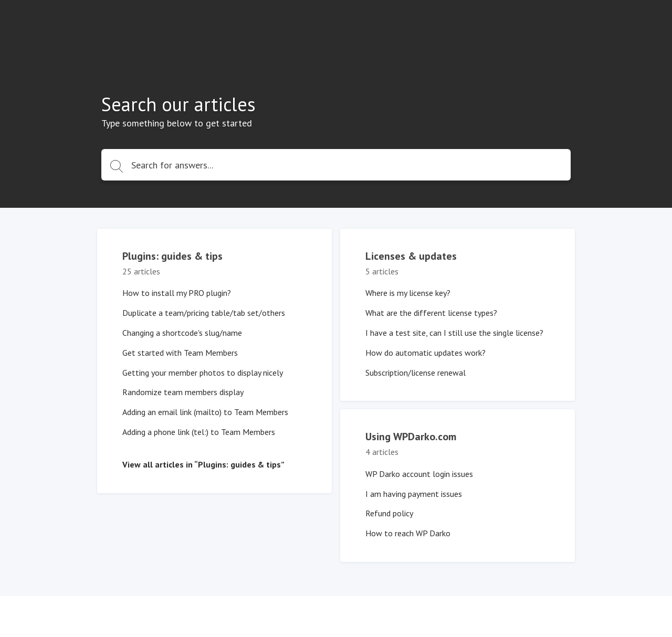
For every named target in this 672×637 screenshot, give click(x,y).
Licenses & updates (411, 256)
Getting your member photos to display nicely (203, 373)
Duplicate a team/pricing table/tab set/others (204, 313)
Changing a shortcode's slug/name (182, 333)
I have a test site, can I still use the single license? (454, 333)
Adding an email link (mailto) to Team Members (205, 412)
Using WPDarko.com (411, 437)
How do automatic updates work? (426, 353)
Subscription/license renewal (416, 373)
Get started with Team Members (180, 353)
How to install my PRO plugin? (177, 293)
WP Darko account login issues (419, 474)
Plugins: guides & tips (172, 256)
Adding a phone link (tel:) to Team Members (199, 432)
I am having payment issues (414, 494)
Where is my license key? (408, 293)
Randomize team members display (183, 392)
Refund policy (389, 513)
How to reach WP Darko (408, 533)
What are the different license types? (431, 313)
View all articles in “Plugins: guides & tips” (203, 464)
